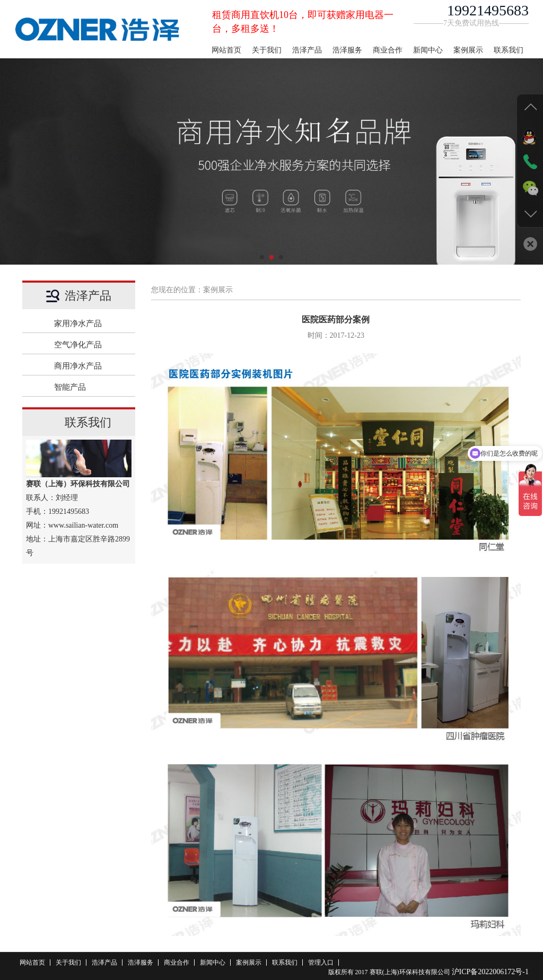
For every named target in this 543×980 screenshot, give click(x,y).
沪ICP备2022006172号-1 (490, 972)
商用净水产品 (89, 366)
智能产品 (89, 387)
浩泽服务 (347, 50)
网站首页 (226, 50)
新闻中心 (428, 50)
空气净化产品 (89, 345)
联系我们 (509, 50)
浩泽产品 (307, 50)
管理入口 (321, 962)
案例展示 (468, 50)
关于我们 (267, 50)
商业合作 (388, 50)
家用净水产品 (89, 323)
